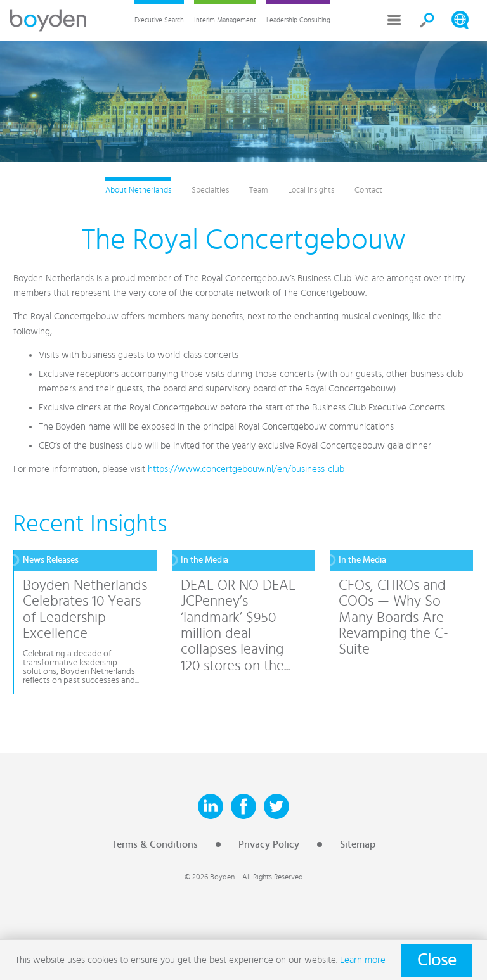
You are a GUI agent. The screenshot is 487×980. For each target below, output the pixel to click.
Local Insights (311, 190)
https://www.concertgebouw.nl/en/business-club (246, 469)
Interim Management (225, 20)
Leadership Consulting (298, 20)
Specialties (210, 190)
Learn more (363, 960)
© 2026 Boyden (210, 877)
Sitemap (358, 844)
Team (258, 190)
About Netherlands (138, 190)
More (394, 20)
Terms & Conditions (155, 844)
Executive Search (159, 20)
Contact (368, 190)
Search (427, 20)
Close (437, 960)
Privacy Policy (269, 844)
